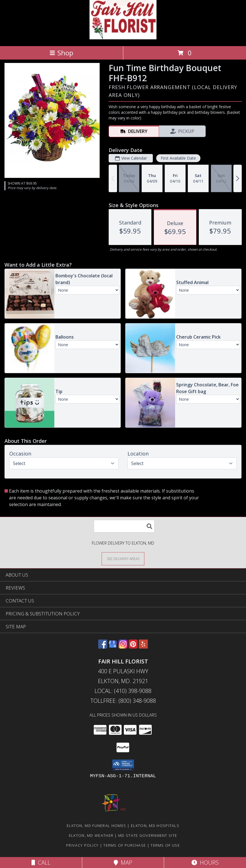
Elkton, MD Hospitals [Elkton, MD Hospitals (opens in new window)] (155, 826)
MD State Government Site (148, 835)
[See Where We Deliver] (123, 558)
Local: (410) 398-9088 (123, 691)
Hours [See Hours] (205, 863)
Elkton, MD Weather (91, 835)
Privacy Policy (82, 845)
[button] (123, 765)
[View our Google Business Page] (113, 647)
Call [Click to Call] (41, 863)
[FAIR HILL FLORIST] (123, 38)
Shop (61, 53)
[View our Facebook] (103, 647)
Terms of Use (165, 845)
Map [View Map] (123, 863)
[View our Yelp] (143, 647)
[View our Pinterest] (133, 647)
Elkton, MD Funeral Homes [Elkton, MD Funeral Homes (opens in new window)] (96, 826)
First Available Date (178, 158)
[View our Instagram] (123, 647)
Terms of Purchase (125, 845)
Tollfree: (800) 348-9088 (123, 701)
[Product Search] (124, 526)
